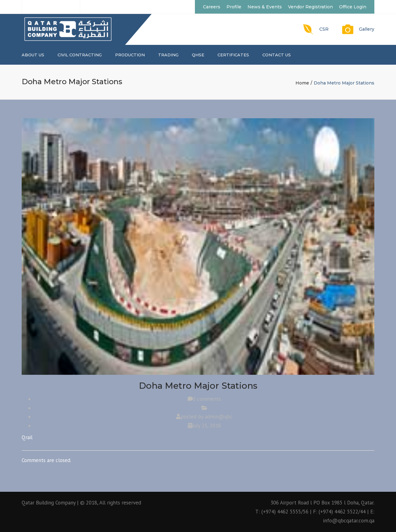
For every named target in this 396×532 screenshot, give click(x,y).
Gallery (367, 29)
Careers (212, 7)
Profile (234, 7)
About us (33, 55)
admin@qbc (219, 417)
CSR (324, 29)
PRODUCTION (130, 55)
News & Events (265, 7)
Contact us (277, 55)
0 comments (207, 399)
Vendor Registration (310, 7)
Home (302, 83)
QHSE (198, 55)
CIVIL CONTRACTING (80, 55)
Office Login (353, 7)
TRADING (168, 55)
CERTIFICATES (233, 55)
